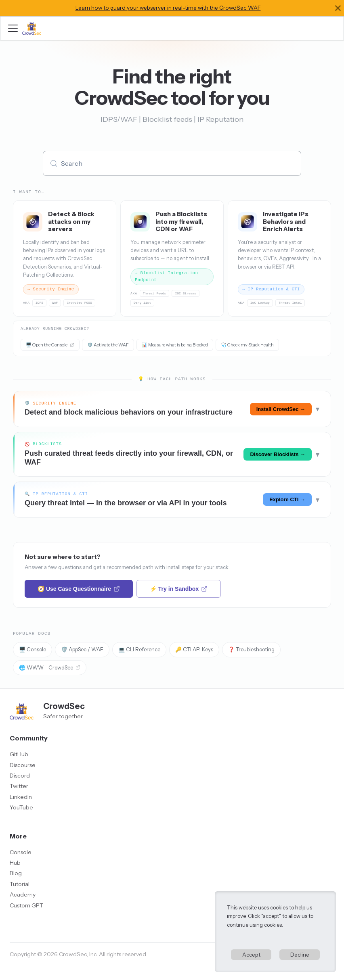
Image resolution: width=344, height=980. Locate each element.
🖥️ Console (33, 649)
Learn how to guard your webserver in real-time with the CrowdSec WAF (168, 8)
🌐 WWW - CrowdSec (50, 667)
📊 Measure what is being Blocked (175, 345)
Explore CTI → (287, 499)
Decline (300, 955)
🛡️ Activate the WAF (108, 345)
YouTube (21, 807)
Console (21, 852)
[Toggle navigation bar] (13, 28)
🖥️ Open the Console (50, 345)
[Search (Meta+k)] (172, 163)
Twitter (19, 786)
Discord (20, 776)
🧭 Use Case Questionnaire (79, 589)
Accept (251, 955)
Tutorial (20, 884)
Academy (23, 895)
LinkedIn (21, 797)
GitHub (19, 754)
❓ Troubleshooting (251, 649)
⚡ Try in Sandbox (179, 589)
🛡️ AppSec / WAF (82, 649)
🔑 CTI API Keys (194, 649)
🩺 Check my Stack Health (247, 345)
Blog (16, 873)
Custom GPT (26, 905)
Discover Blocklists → (278, 454)
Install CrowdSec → (281, 409)
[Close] (338, 8)
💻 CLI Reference (139, 649)
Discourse (23, 765)
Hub (15, 863)
